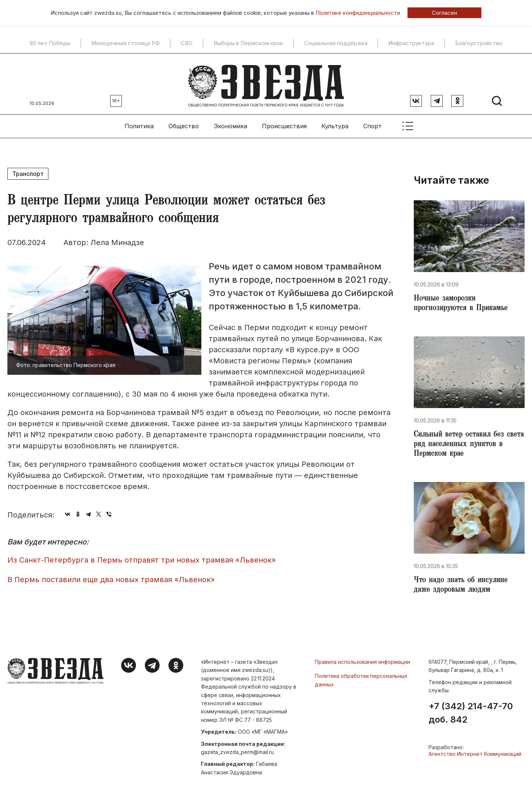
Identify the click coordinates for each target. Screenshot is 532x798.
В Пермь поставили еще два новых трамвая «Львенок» (111, 576)
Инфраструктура (411, 43)
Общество (184, 122)
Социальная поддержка (336, 43)
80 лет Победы (50, 43)
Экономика (230, 122)
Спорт (372, 122)
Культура (335, 122)
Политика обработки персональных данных (361, 681)
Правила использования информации (362, 663)
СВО (187, 43)
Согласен (444, 13)
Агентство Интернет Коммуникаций (475, 755)
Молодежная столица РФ (126, 43)
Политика (139, 122)
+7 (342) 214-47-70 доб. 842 (471, 714)
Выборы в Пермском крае (248, 43)
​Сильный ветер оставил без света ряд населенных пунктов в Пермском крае (467, 444)
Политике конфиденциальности (358, 13)
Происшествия (284, 122)
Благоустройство (479, 43)
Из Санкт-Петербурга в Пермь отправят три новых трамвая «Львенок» (142, 556)
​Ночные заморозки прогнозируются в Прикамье (463, 301)
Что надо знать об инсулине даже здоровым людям (463, 586)
